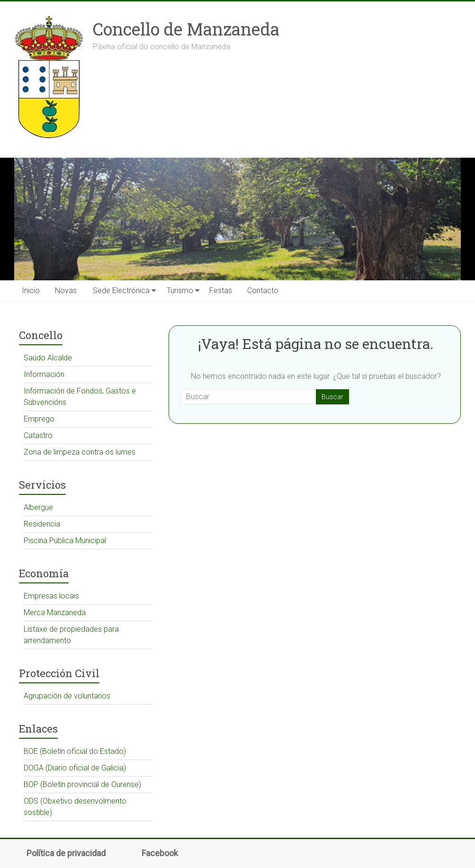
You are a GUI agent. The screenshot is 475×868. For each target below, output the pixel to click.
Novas (66, 291)
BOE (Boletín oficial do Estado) (75, 751)
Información (44, 374)
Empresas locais (51, 596)
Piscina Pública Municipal (65, 541)
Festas (221, 291)
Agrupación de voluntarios (67, 696)
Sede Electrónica (121, 291)
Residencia (42, 524)
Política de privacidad (66, 853)
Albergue (38, 507)
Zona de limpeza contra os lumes (80, 452)
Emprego (39, 419)
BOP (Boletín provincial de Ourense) (82, 784)
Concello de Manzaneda (186, 29)
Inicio (31, 291)
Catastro (38, 435)
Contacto (263, 291)
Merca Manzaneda (55, 613)
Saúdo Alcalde (48, 358)
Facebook (160, 853)
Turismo (180, 291)
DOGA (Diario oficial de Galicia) (75, 768)
